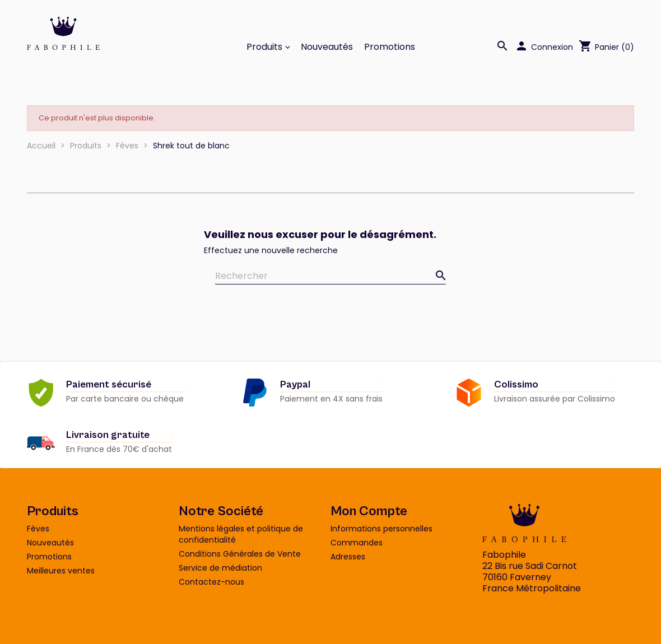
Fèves (38, 529)
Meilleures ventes (61, 571)
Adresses (348, 557)
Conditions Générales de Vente (240, 554)
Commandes (357, 543)
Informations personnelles (381, 529)
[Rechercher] (330, 276)
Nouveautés (327, 47)
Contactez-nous (211, 582)
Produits (266, 47)
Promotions (390, 47)
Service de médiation (220, 568)
